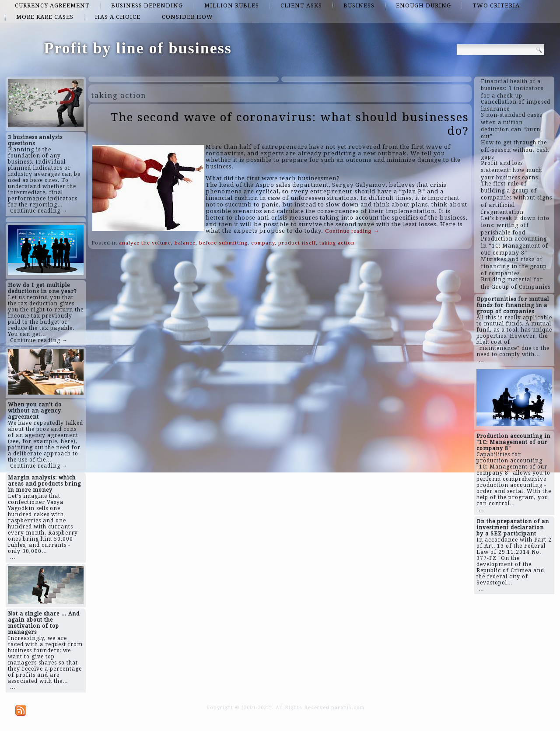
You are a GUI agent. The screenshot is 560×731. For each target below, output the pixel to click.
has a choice (118, 17)
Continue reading (352, 231)
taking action (337, 243)
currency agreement (52, 5)
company (263, 243)
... (13, 557)
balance (185, 243)
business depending (147, 5)
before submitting (223, 243)
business (359, 5)
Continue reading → (39, 211)
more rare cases (45, 17)
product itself (297, 243)
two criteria (496, 5)
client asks (301, 5)
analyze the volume (145, 243)
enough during (423, 5)
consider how (187, 17)
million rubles (232, 5)
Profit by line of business (138, 48)
